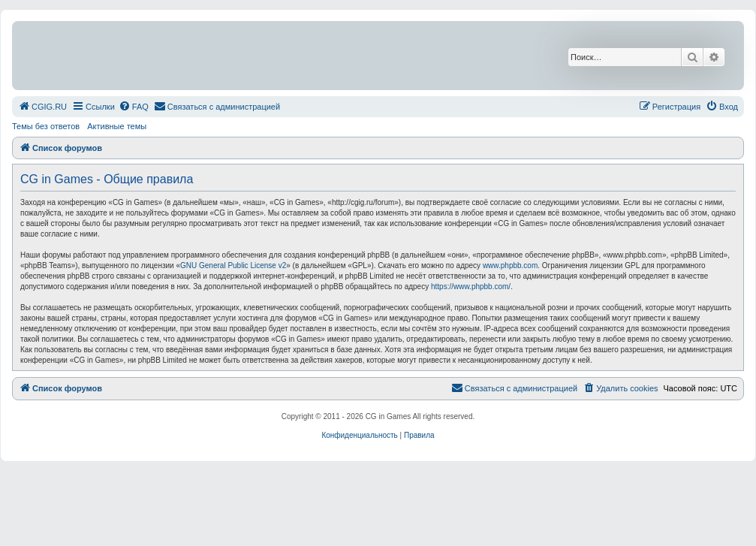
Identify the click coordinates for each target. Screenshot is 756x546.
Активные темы (117, 126)
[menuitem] (42, 107)
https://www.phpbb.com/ (471, 287)
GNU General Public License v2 (233, 265)
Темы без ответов (46, 126)
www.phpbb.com (510, 265)
